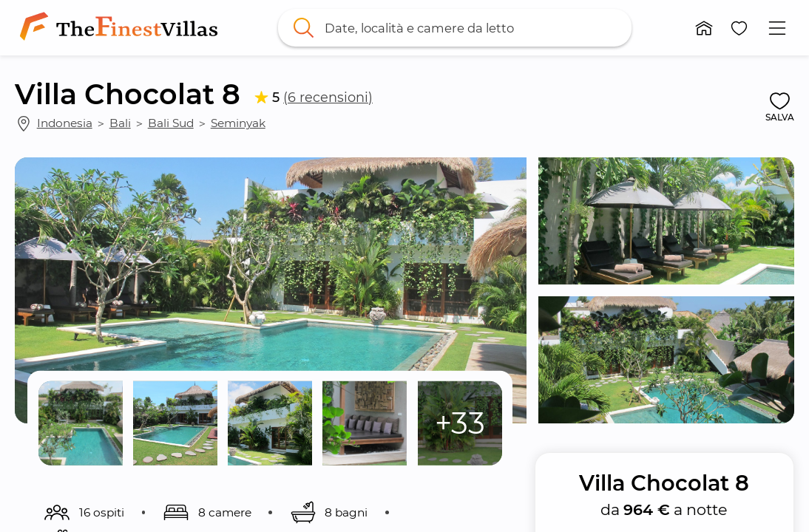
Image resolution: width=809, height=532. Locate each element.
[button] (704, 28)
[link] (122, 28)
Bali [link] (120, 123)
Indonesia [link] (65, 123)
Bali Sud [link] (171, 123)
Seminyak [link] (238, 123)
